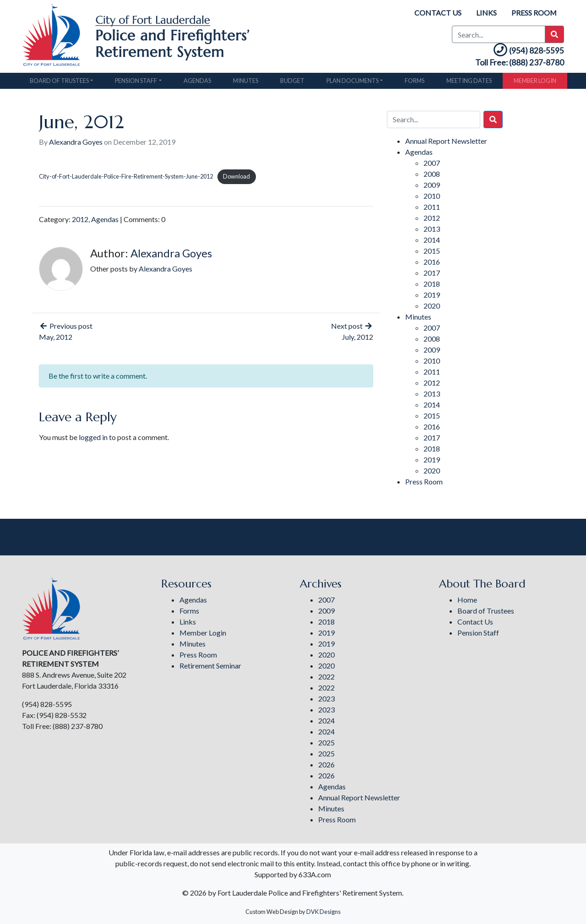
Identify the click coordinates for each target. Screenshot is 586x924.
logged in (93, 440)
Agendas (197, 83)
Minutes (246, 83)
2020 (432, 308)
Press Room (534, 13)
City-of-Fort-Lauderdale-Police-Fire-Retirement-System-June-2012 (126, 179)
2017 (432, 275)
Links (486, 13)
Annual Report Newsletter (446, 144)
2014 (432, 242)
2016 (432, 264)
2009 (432, 188)
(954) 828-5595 (524, 52)
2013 (432, 231)
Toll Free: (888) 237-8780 (514, 65)
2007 (432, 166)
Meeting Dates (469, 83)
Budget (292, 83)
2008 (432, 177)
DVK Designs (323, 912)
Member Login (535, 83)
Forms (415, 83)
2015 (432, 253)
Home (467, 600)
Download (236, 179)
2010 (432, 198)
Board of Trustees (59, 83)
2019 (432, 297)
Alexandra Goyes (76, 144)
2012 (80, 222)
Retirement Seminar (210, 666)
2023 (326, 698)
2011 (432, 209)
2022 (326, 677)
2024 (326, 720)
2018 (432, 286)
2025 (326, 742)
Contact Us (437, 13)
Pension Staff (136, 83)
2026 (326, 764)
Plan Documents (353, 83)
